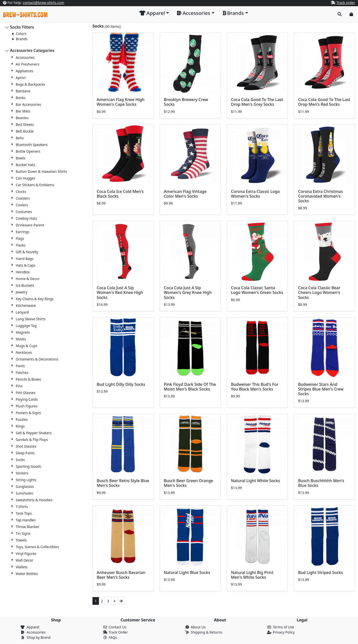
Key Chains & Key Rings (35, 299)
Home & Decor (28, 279)
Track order (346, 3)
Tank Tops (24, 513)
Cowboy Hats (26, 218)
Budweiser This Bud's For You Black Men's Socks (255, 387)
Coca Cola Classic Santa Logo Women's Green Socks (257, 290)
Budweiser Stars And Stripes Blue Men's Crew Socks (321, 389)
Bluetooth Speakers (32, 145)
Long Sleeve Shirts (31, 319)
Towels (21, 540)
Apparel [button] (152, 13)
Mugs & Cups (26, 346)
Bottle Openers (28, 151)
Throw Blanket (27, 527)
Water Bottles (27, 574)
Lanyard (22, 312)
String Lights (26, 480)
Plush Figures (27, 406)
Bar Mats (23, 111)
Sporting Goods (28, 466)
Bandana (23, 91)
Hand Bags (24, 259)
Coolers (22, 205)
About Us (198, 627)
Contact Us (117, 627)
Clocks (21, 192)
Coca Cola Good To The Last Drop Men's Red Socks (324, 102)
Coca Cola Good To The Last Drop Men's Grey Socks (257, 102)
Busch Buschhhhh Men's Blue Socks (321, 483)
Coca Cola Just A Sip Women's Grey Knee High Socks (188, 292)
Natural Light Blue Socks (187, 572)
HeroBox (23, 272)
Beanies (22, 118)
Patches (22, 373)
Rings (20, 426)
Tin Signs (23, 533)
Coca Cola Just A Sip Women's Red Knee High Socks (120, 292)
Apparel (33, 627)
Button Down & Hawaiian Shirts (41, 171)
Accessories (25, 57)
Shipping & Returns (206, 632)
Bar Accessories (28, 104)
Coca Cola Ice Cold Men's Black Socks (120, 194)
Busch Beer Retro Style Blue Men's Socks (123, 483)
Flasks (21, 245)
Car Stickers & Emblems (35, 185)
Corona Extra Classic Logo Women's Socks (255, 194)
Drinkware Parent (30, 225)
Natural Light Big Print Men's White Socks (252, 575)
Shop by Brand (39, 637)
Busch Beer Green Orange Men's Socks (188, 483)
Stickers (22, 473)
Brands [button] (233, 13)
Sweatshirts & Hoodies (34, 500)
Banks (21, 98)
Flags (20, 238)
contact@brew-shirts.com (43, 3)
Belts (20, 138)
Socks (20, 460)
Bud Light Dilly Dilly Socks (121, 384)
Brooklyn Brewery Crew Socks (186, 102)
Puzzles (22, 419)
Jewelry (22, 292)
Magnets (23, 332)
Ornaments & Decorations (37, 359)
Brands (22, 39)
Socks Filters (22, 27)
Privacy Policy (284, 632)
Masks (21, 339)
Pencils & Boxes (28, 379)
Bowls (21, 158)
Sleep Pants (25, 453)
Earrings (22, 232)
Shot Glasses (26, 446)
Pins (19, 386)
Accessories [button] (194, 13)
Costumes (24, 212)
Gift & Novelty (27, 252)
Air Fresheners (27, 64)
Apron (21, 78)
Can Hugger (25, 178)
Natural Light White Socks (255, 481)
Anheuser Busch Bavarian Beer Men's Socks (121, 575)
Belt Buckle (25, 131)
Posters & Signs (28, 413)
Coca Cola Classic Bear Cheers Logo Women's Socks (319, 292)
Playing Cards (27, 399)
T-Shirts (22, 507)
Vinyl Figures (26, 554)
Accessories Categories (32, 50)
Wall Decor (24, 560)
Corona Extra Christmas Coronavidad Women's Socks (320, 196)
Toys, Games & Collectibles (37, 547)
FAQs (113, 637)
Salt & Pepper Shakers (34, 433)
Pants (20, 366)
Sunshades (24, 493)
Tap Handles (26, 520)
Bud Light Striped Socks (320, 572)
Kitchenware (26, 305)
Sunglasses (25, 486)
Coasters (23, 198)
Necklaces (24, 352)
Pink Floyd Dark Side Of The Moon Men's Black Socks (190, 387)
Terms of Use (283, 627)
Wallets (22, 567)
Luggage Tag (26, 326)
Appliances (24, 71)
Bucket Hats (25, 165)
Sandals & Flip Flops (32, 440)
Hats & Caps (26, 265)
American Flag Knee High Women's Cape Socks (121, 102)
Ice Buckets (25, 285)
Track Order (118, 632)
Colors (21, 34)
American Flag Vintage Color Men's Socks (185, 194)
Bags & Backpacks (30, 84)
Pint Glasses (25, 393)
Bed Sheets (25, 125)
